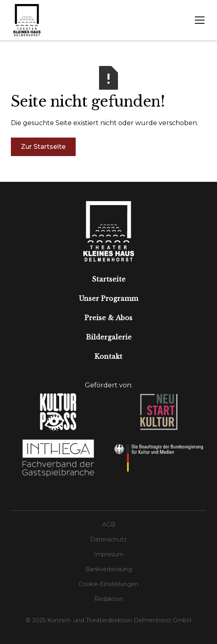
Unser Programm (108, 298)
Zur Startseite (43, 147)
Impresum (109, 554)
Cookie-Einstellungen (108, 584)
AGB (109, 525)
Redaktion (109, 599)
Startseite (109, 279)
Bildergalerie (109, 337)
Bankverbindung (109, 569)
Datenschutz (108, 539)
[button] (198, 20)
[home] (27, 20)
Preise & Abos (108, 318)
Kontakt (108, 356)
